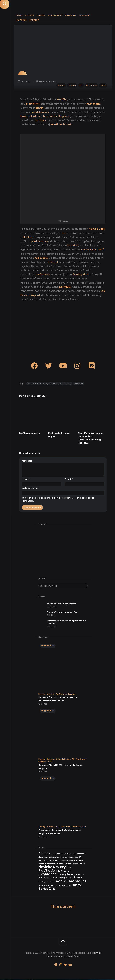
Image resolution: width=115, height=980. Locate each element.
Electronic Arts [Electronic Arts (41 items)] (45, 861)
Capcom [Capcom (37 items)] (61, 858)
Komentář (28, 462)
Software (84, 15)
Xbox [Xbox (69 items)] (48, 886)
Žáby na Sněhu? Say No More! (61, 605)
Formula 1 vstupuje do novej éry (62, 613)
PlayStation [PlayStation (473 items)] (47, 871)
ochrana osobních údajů (68, 957)
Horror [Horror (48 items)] (75, 861)
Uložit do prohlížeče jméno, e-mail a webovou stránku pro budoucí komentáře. (58, 500)
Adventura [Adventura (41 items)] (62, 855)
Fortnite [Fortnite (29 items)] (65, 861)
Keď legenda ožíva (30, 434)
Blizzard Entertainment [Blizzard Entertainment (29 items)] (47, 858)
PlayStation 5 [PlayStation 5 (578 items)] (49, 875)
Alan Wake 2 (32, 385)
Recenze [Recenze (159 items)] (72, 875)
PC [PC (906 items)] (69, 868)
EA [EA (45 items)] (80, 858)
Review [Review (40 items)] (81, 875)
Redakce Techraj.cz (48, 82)
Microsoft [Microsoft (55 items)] (49, 865)
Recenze (71, 695)
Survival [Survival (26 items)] (50, 883)
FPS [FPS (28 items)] (70, 861)
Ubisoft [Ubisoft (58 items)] (42, 886)
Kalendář (22, 20)
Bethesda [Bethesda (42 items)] (81, 855)
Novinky (30, 15)
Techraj (68, 385)
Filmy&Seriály (55, 15)
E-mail (69, 480)
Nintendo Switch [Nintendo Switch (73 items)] (77, 864)
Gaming (41, 15)
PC (81, 86)
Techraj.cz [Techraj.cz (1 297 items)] (77, 882)
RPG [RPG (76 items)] (41, 879)
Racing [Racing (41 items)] (63, 875)
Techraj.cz (78, 385)
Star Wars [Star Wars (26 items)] (70, 879)
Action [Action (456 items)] (43, 854)
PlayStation (91, 86)
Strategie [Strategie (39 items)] (43, 883)
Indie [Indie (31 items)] (81, 861)
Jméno (26, 480)
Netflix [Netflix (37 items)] (57, 865)
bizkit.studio (96, 954)
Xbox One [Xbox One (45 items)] (55, 886)
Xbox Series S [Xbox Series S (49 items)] (66, 887)
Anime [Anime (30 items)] (74, 855)
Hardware (71, 15)
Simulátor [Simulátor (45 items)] (55, 879)
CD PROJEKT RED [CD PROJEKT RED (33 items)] (71, 858)
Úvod (19, 15)
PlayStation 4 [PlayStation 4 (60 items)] (64, 872)
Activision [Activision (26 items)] (53, 855)
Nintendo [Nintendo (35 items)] (64, 865)
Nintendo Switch (63, 760)
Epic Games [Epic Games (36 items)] (56, 861)
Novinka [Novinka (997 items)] (45, 868)
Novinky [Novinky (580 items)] (59, 868)
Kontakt (34, 20)
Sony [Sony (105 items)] (63, 879)
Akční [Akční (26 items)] (69, 855)
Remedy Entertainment (51, 385)
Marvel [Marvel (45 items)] (41, 865)
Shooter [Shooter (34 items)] (47, 879)
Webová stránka (31, 489)
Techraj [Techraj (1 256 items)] (61, 882)
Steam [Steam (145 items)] (78, 878)
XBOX (103, 86)
